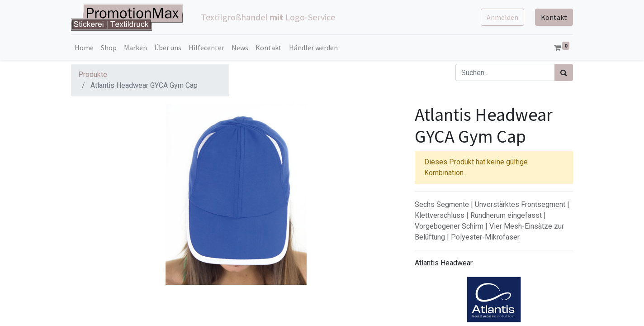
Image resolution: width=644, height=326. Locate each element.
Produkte (93, 74)
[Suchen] (564, 72)
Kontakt (554, 17)
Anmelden (502, 17)
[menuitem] (84, 48)
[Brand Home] (494, 300)
